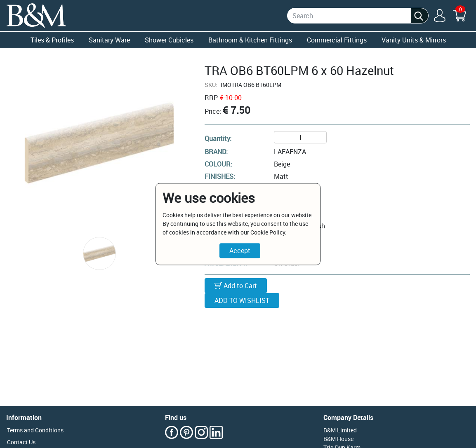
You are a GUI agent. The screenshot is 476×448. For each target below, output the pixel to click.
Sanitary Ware (109, 40)
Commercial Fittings (337, 40)
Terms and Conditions (35, 430)
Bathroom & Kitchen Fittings (250, 40)
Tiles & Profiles (52, 40)
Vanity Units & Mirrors (414, 40)
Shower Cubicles (169, 40)
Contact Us (21, 442)
